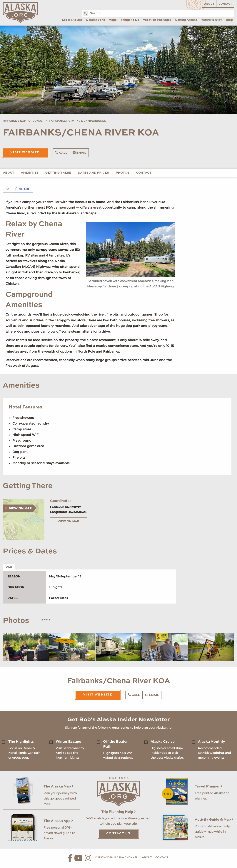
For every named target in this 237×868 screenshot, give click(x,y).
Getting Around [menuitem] (186, 20)
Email (79, 153)
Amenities (30, 173)
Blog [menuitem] (229, 20)
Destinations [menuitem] (96, 20)
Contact (225, 4)
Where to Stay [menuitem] (212, 20)
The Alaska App (58, 821)
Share (23, 189)
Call (61, 153)
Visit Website (25, 153)
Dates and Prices (93, 173)
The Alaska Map (59, 786)
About (209, 4)
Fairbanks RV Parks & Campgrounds (78, 121)
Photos (123, 173)
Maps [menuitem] (113, 20)
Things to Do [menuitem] (130, 20)
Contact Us (118, 834)
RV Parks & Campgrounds (23, 121)
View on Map (68, 522)
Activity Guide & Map (214, 820)
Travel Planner (209, 786)
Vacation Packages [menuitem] (157, 20)
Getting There (58, 173)
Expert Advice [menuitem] (72, 20)
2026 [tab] (9, 567)
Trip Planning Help (118, 812)
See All (48, 621)
